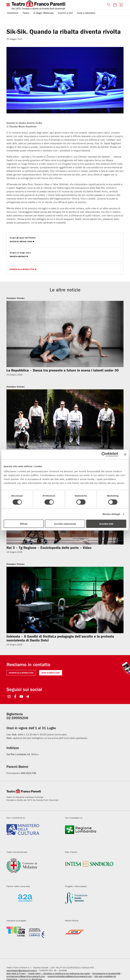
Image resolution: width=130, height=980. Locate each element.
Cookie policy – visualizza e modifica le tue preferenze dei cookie (59, 973)
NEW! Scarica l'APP (51, 673)
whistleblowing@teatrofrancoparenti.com (26, 976)
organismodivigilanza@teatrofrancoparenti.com (70, 976)
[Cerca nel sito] (108, 5)
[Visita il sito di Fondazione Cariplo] (33, 938)
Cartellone (13, 13)
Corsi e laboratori (86, 13)
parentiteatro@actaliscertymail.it (22, 970)
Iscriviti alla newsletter (21, 673)
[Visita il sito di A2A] (33, 903)
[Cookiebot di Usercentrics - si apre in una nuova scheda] (104, 454)
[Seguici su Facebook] (15, 697)
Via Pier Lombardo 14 (18, 754)
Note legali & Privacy (16, 973)
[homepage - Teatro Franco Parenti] (57, 5)
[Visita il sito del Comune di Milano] (33, 869)
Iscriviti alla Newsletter (22, 269)
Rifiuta (24, 524)
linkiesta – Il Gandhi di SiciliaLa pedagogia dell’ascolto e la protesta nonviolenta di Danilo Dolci (60, 638)
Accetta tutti (106, 524)
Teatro (26, 13)
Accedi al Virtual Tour (21, 242)
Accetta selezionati (65, 524)
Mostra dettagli (111, 514)
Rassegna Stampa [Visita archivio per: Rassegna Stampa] (16, 298)
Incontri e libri (65, 13)
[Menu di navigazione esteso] (8, 5)
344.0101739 (28, 773)
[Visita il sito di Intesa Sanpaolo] (92, 869)
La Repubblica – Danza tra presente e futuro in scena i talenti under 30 (63, 370)
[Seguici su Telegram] (27, 697)
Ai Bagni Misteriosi (44, 13)
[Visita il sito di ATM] (92, 938)
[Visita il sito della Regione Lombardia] (92, 835)
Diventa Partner (18, 257)
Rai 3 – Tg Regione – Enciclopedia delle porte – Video (49, 548)
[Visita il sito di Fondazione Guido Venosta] (92, 903)
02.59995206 (17, 718)
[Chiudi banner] (125, 454)
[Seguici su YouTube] (21, 697)
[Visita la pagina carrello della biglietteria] (121, 5)
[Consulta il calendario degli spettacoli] (115, 5)
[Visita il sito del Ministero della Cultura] (33, 835)
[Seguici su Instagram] (9, 697)
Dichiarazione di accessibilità (106, 973)
